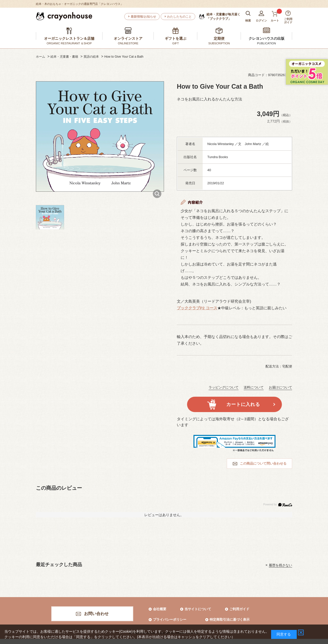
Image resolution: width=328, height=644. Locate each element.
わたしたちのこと (179, 17)
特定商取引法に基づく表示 (230, 620)
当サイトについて (198, 609)
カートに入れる (243, 404)
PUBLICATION (266, 43)
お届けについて (280, 387)
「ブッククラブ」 (223, 16)
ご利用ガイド (239, 609)
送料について (254, 387)
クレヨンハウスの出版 (266, 38)
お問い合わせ (96, 614)
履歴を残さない (280, 565)
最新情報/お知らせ (143, 17)
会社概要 (160, 609)
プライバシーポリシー (170, 620)
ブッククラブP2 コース (197, 308)
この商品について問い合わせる (263, 463)
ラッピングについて (224, 387)
